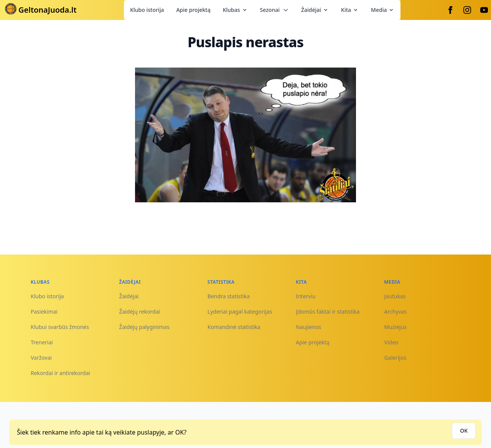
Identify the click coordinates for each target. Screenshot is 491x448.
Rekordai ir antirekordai (60, 373)
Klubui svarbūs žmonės (60, 327)
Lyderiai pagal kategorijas (240, 312)
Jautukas (395, 296)
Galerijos (395, 358)
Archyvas (396, 312)
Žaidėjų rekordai (139, 312)
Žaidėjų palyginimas (144, 327)
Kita (350, 10)
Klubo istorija (147, 10)
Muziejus (395, 327)
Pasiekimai (44, 312)
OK (464, 431)
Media (383, 10)
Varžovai (41, 358)
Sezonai (274, 10)
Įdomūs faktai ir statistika (328, 312)
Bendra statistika (229, 296)
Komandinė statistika (234, 327)
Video (391, 342)
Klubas (235, 10)
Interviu (306, 296)
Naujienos (308, 327)
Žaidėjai (315, 10)
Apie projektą (193, 10)
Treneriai (42, 342)
